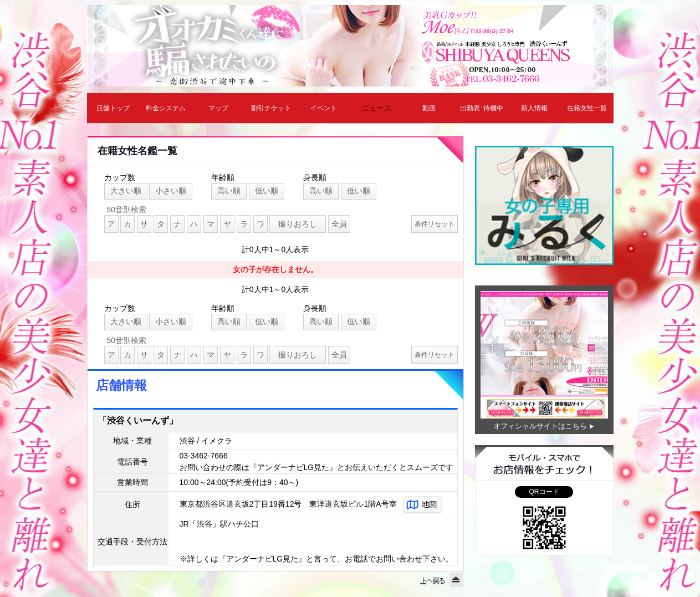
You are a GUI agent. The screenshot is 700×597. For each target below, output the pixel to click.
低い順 (267, 191)
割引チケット (271, 108)
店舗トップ (113, 108)
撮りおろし (298, 224)
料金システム (166, 108)
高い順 (229, 191)
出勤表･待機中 (482, 108)
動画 (429, 108)
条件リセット (435, 224)
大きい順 (126, 191)
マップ (218, 108)
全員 (339, 224)
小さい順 (171, 191)
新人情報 (534, 108)
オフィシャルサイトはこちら (540, 426)
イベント (324, 108)
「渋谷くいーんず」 (138, 420)
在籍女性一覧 (587, 108)
